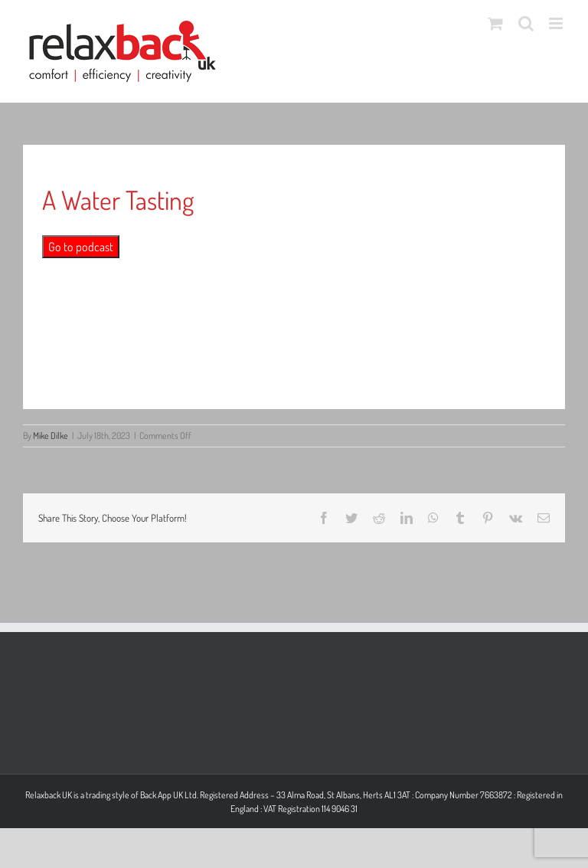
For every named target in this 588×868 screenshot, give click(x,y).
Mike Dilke (51, 436)
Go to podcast (81, 247)
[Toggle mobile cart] (495, 23)
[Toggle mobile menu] (557, 23)
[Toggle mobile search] (526, 23)
